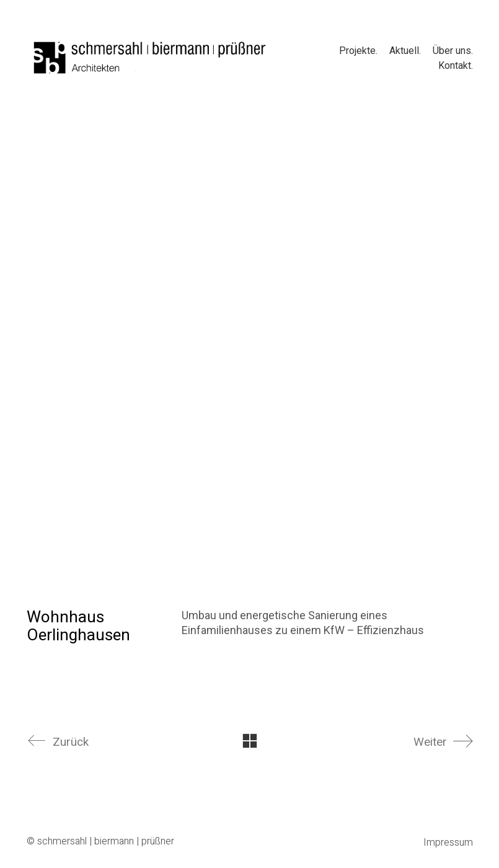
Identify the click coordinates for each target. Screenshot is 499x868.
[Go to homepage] (151, 57)
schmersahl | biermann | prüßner (106, 842)
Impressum (448, 843)
